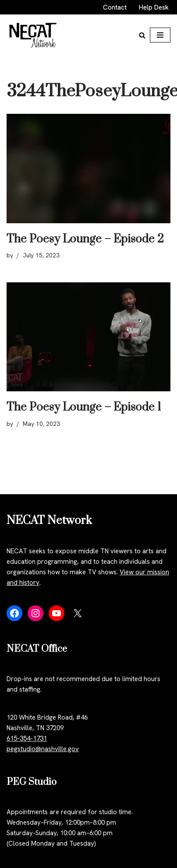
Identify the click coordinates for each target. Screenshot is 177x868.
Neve (14, 859)
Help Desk (154, 7)
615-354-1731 (27, 738)
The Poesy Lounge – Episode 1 (84, 407)
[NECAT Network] (33, 35)
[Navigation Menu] (160, 35)
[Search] (142, 35)
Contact (115, 7)
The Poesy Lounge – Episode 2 (85, 239)
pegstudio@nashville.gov (43, 749)
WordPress (80, 859)
